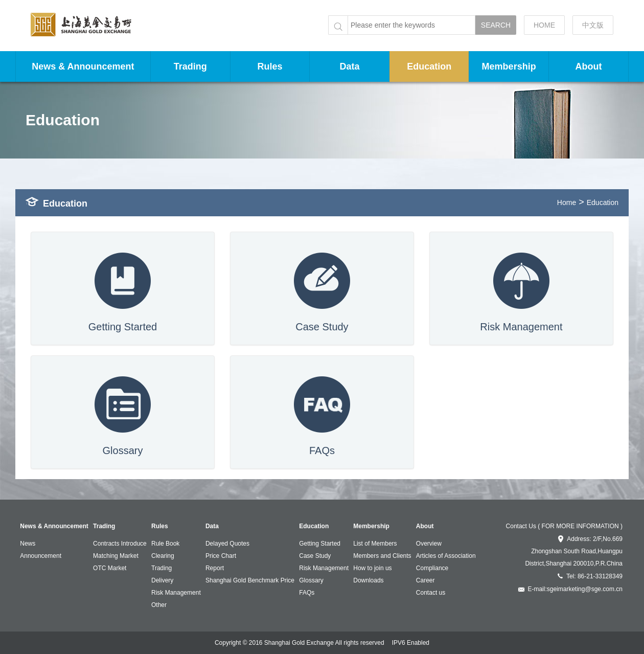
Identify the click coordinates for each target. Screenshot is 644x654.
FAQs (307, 593)
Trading (190, 66)
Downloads (368, 580)
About (589, 66)
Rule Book (165, 544)
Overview (429, 544)
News (28, 544)
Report (215, 568)
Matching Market (116, 556)
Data (349, 66)
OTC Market (110, 568)
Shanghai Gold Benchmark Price (250, 580)
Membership (509, 66)
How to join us (372, 568)
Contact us (431, 593)
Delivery (162, 580)
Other (159, 605)
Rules (270, 66)
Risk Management (176, 593)
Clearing (163, 556)
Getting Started (320, 544)
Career (425, 580)
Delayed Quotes (227, 544)
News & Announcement (83, 66)
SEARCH (496, 25)
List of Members (375, 544)
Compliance (432, 568)
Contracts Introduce (120, 544)
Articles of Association (446, 556)
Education (429, 66)
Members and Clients (382, 556)
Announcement (41, 556)
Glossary (311, 580)
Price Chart (221, 556)
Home (567, 202)
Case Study (315, 556)
